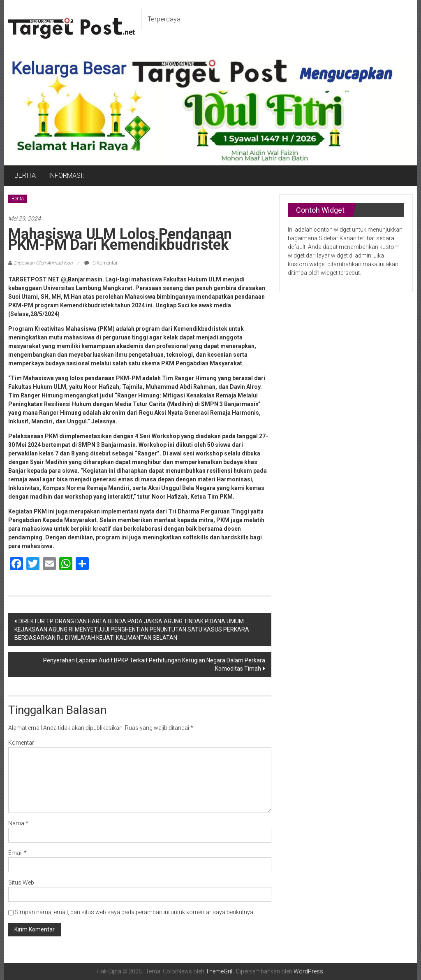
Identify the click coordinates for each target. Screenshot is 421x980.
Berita (18, 199)
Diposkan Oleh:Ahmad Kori (43, 263)
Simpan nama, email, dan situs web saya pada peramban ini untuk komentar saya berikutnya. (135, 912)
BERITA (25, 175)
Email (17, 853)
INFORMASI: (66, 175)
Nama (18, 823)
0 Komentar (101, 263)
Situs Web (21, 882)
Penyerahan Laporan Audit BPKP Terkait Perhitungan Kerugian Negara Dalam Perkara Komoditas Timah (154, 664)
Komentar (21, 743)
